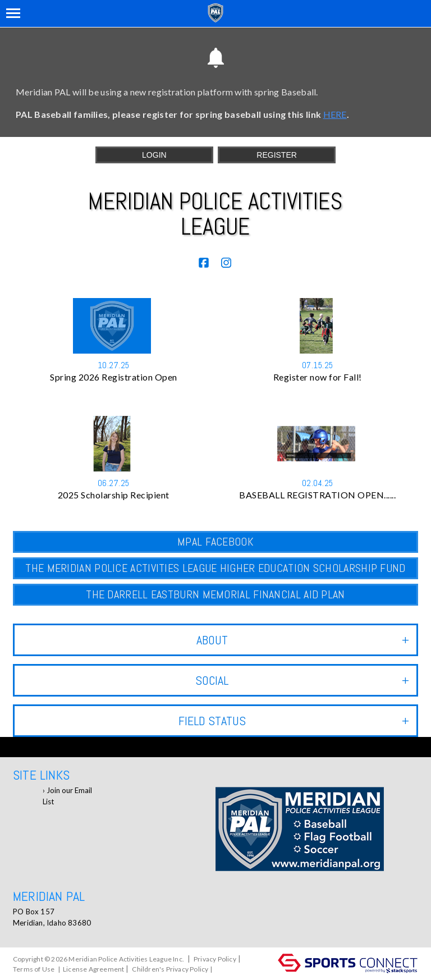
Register (277, 155)
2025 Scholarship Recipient (114, 495)
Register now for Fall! (318, 377)
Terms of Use (34, 969)
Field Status (294, 721)
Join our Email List (67, 796)
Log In (227, 969)
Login (154, 155)
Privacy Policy (215, 959)
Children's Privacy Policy (170, 969)
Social (302, 680)
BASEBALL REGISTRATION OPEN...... (317, 495)
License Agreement (93, 969)
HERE (335, 114)
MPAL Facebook (215, 542)
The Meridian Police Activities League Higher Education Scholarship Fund (215, 568)
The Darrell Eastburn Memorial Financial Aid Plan (215, 594)
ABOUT (303, 640)
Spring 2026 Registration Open (114, 377)
